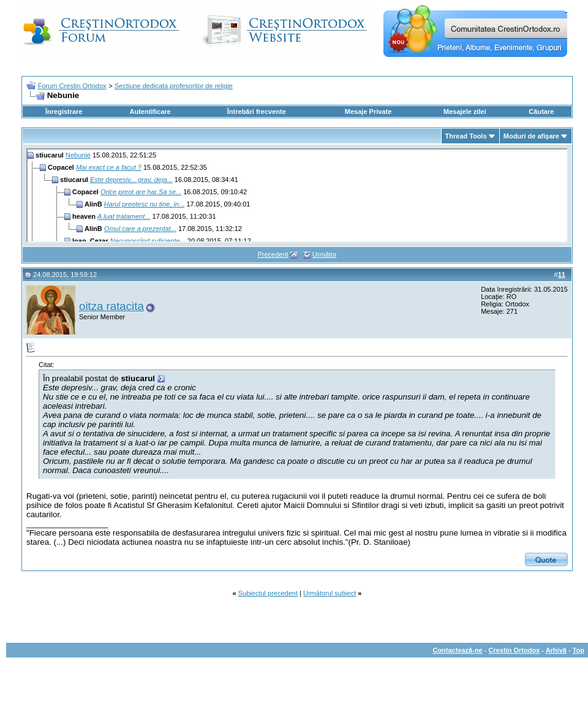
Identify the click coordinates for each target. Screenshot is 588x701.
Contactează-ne (457, 650)
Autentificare (150, 112)
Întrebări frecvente (257, 112)
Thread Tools (466, 136)
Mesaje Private (368, 112)
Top (579, 650)
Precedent (273, 254)
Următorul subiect (330, 593)
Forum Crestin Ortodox (72, 86)
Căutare (541, 112)
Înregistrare (64, 112)
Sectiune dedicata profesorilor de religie (174, 86)
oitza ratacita (111, 306)
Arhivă (556, 650)
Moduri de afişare (531, 136)
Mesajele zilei (465, 112)
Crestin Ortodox (514, 650)
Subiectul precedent (268, 593)
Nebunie (78, 155)
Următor (325, 254)
